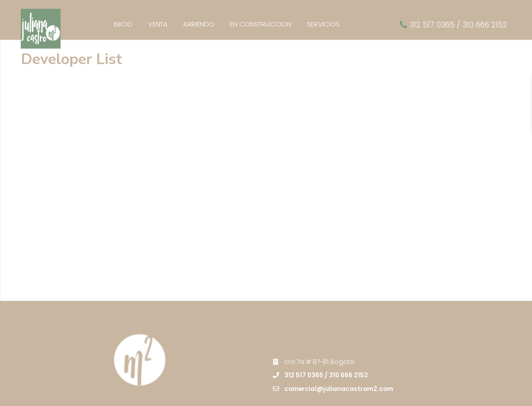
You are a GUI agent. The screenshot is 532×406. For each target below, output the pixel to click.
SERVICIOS (323, 24)
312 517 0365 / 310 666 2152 (458, 25)
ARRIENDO (199, 24)
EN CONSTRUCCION (261, 24)
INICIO (123, 24)
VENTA (158, 24)
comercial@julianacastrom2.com (340, 357)
